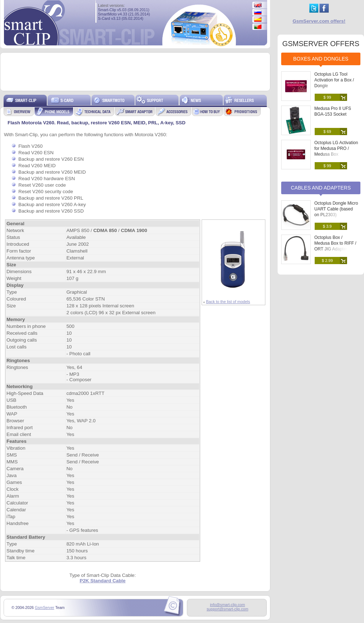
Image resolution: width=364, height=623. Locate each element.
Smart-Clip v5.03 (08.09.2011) (124, 10)
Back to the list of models (228, 302)
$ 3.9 (327, 226)
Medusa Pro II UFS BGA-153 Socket (333, 111)
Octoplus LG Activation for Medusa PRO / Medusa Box (336, 148)
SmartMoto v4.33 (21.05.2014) (124, 14)
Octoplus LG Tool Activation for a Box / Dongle (334, 80)
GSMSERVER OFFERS (321, 44)
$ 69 (327, 132)
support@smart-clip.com (228, 609)
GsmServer (45, 608)
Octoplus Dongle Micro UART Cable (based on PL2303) (336, 209)
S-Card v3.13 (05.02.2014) (121, 18)
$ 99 (327, 97)
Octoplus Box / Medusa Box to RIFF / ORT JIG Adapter (335, 243)
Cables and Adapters (321, 188)
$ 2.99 (327, 261)
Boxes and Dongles (321, 59)
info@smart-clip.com (227, 605)
